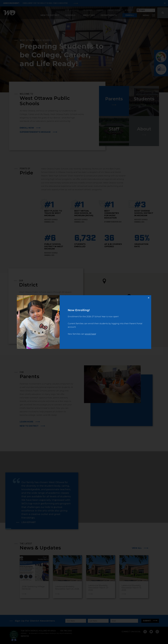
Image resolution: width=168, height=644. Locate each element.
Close (150, 297)
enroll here (90, 334)
